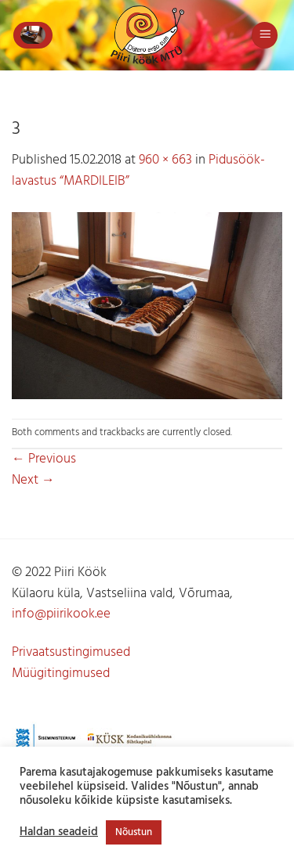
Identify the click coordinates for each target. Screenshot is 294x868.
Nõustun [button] (134, 832)
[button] (33, 35)
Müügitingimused (61, 674)
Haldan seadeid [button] (59, 833)
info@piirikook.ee (61, 614)
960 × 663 (165, 160)
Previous (44, 459)
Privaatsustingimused (71, 652)
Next (33, 480)
